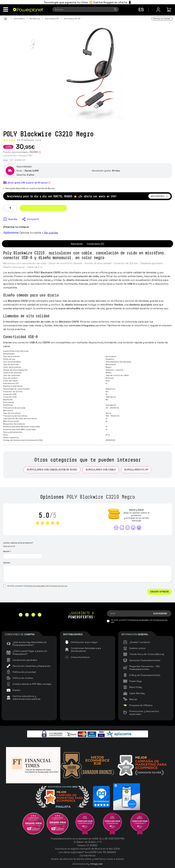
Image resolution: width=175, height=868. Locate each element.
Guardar (13, 219)
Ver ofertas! (159, 196)
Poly (5, 160)
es (141, 10)
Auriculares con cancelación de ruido (52, 470)
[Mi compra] (169, 10)
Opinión (7, 563)
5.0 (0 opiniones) (25, 140)
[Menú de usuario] (158, 10)
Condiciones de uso (58, 586)
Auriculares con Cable (101, 470)
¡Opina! (38, 140)
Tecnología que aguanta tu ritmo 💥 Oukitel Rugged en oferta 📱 (88, 2)
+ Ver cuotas (50, 233)
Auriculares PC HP (136, 470)
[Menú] (6, 9)
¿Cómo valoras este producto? (18, 543)
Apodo (7, 551)
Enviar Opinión (159, 592)
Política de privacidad (35, 586)
